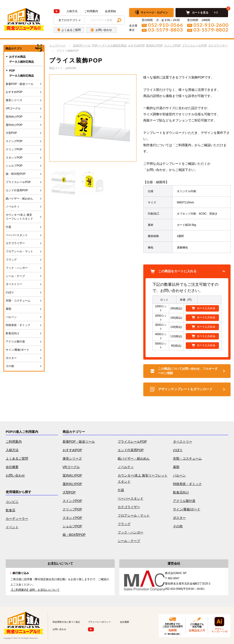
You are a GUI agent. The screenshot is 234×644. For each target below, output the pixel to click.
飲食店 (11, 510)
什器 (8, 227)
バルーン (11, 317)
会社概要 (12, 467)
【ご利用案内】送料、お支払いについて (35, 590)
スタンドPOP (14, 158)
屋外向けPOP (14, 125)
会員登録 (110, 11)
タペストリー (14, 284)
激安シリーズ (14, 100)
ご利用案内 (91, 11)
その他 (10, 366)
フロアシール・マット (19, 251)
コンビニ (12, 502)
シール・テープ (15, 276)
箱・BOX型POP (16, 174)
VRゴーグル (13, 108)
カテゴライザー (15, 243)
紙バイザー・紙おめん (19, 199)
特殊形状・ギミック (18, 325)
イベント (12, 527)
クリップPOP (14, 149)
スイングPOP (14, 141)
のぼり (10, 292)
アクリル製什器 (15, 342)
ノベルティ (13, 207)
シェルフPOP (14, 166)
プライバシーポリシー (99, 622)
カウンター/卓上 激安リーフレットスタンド (19, 217)
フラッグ (11, 260)
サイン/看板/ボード (17, 350)
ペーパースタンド (17, 235)
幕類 (8, 309)
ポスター (11, 358)
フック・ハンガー (17, 268)
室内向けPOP (14, 117)
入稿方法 (72, 11)
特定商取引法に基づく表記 (66, 622)
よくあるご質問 (17, 458)
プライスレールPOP (18, 182)
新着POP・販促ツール (20, 84)
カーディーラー (17, 519)
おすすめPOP (14, 92)
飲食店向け (13, 333)
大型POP (11, 133)
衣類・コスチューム (18, 301)
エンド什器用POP (17, 190)
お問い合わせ (15, 475)
